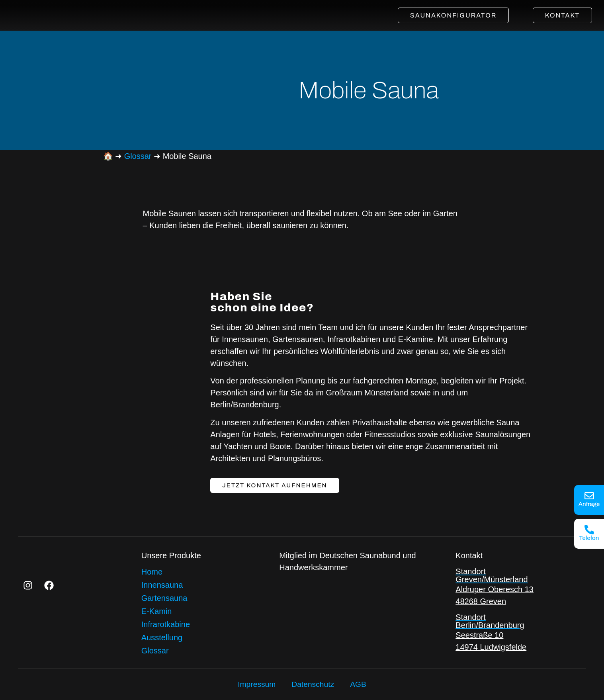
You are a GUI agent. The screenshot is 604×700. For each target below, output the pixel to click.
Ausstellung (162, 637)
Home (152, 571)
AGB (360, 684)
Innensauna (162, 585)
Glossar (138, 156)
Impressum (255, 684)
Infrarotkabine (166, 624)
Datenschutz (313, 684)
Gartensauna (164, 598)
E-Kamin (157, 611)
